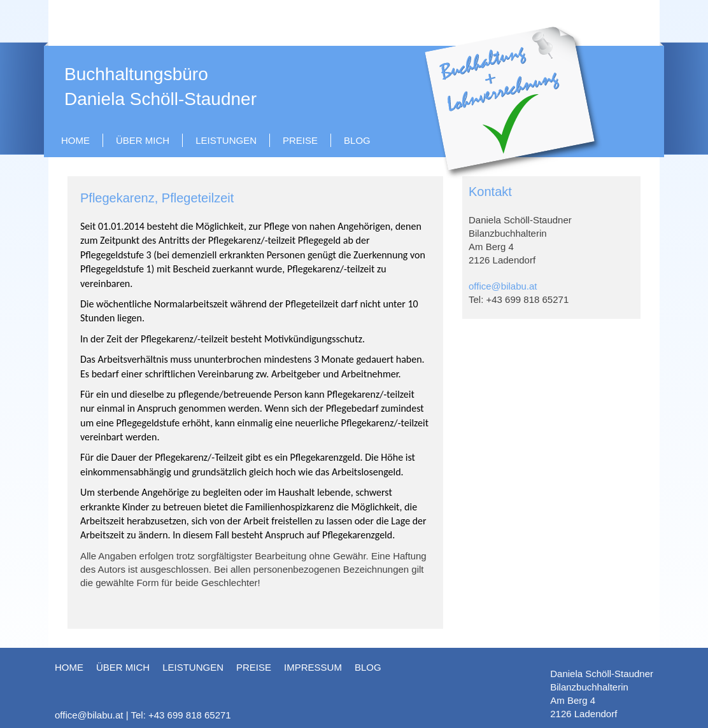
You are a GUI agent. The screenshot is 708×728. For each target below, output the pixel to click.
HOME (75, 140)
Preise (300, 140)
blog (357, 140)
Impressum (313, 667)
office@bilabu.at (503, 286)
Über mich (143, 140)
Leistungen (226, 140)
